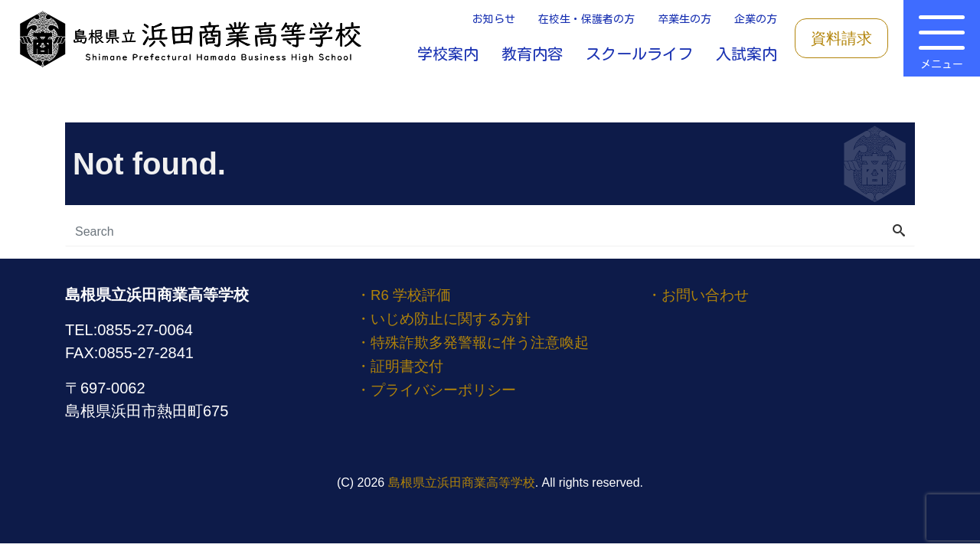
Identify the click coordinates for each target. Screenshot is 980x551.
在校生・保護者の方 (586, 19)
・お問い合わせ (701, 295)
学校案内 (448, 54)
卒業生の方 (684, 19)
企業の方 (756, 19)
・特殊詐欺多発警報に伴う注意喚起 (479, 341)
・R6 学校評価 (414, 295)
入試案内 (746, 54)
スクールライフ (639, 54)
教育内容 (532, 54)
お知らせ (494, 19)
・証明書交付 (402, 364)
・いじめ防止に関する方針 (448, 318)
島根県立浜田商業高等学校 (462, 483)
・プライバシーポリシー (440, 386)
